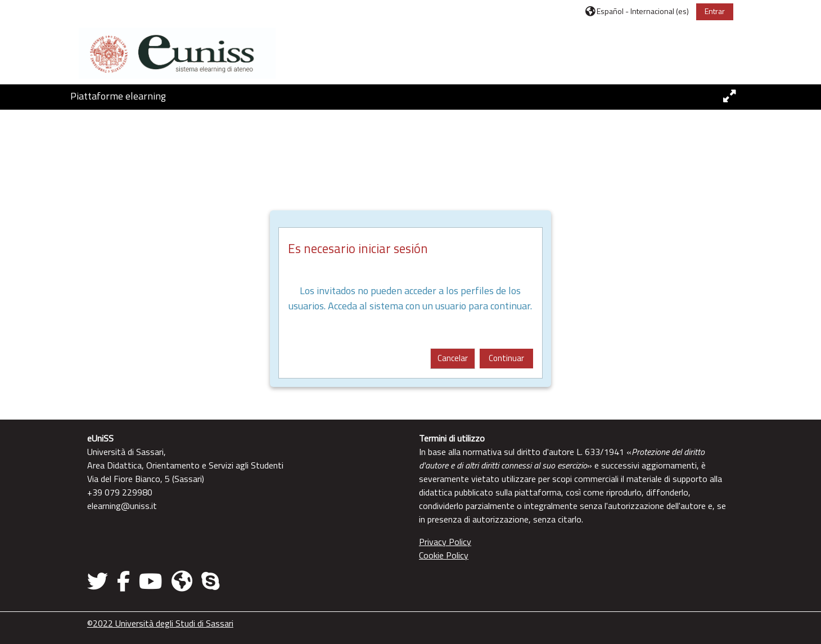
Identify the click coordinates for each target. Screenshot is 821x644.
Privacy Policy (445, 542)
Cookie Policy (444, 555)
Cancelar (453, 358)
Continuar (506, 358)
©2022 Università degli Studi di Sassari (163, 623)
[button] (634, 11)
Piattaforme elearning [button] (118, 96)
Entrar (712, 11)
